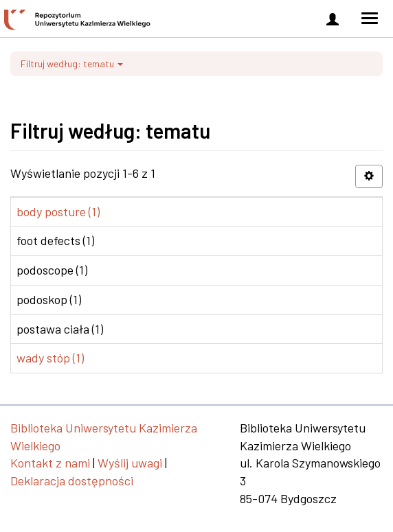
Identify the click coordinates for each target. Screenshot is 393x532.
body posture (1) (58, 211)
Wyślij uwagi (130, 463)
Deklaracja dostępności (72, 481)
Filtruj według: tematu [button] (72, 63)
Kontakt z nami (50, 463)
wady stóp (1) (50, 358)
